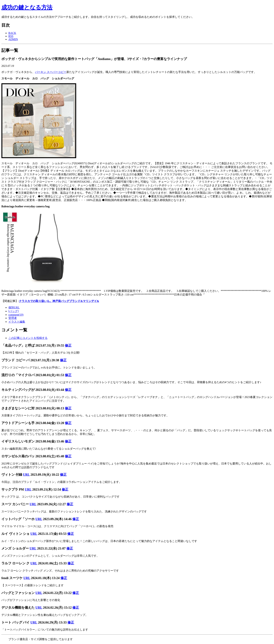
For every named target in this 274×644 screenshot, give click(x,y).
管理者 (13, 318)
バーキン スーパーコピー (51, 72)
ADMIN (13, 39)
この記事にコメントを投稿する (28, 338)
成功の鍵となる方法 (27, 7)
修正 (68, 345)
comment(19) (16, 315)
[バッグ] (14, 311)
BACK (12, 33)
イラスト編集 (17, 322)
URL (26, 475)
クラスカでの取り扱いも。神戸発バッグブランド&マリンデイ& (59, 301)
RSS (11, 36)
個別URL (14, 307)
